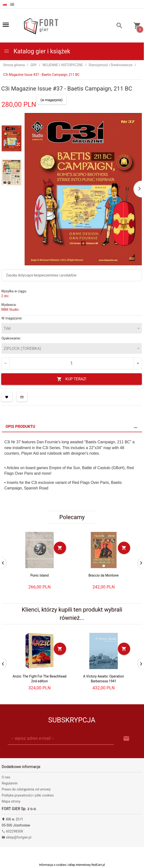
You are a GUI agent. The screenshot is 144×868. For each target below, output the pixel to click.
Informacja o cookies (52, 865)
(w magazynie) (51, 100)
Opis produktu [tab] (20, 427)
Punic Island (39, 575)
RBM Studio (10, 310)
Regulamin (10, 783)
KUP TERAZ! (72, 379)
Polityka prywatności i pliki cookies (28, 795)
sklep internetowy (79, 865)
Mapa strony (11, 801)
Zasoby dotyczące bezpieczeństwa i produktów (41, 275)
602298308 (12, 831)
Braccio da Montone (104, 575)
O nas (6, 777)
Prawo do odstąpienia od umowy (26, 789)
